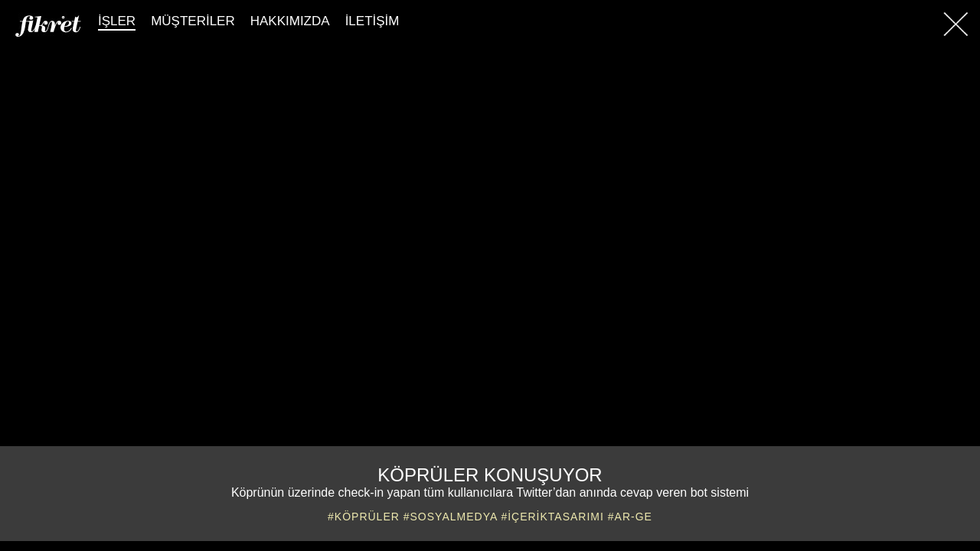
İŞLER (117, 21)
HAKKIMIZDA (290, 21)
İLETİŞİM (372, 21)
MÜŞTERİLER (193, 21)
